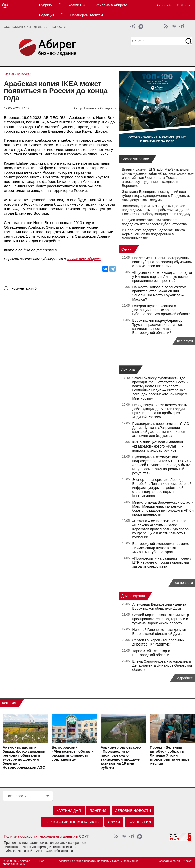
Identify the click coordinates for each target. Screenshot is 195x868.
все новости (183, 583)
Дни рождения (133, 596)
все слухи (185, 341)
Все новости (17, 796)
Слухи (126, 249)
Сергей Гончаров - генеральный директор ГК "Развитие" (159, 642)
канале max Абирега (84, 259)
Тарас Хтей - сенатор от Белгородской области (152, 653)
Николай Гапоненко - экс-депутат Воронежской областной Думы (160, 632)
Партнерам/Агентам (87, 15)
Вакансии (103, 861)
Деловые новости (133, 811)
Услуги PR (77, 5)
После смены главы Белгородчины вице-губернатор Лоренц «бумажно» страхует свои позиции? (162, 262)
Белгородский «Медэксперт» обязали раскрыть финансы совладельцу (73, 753)
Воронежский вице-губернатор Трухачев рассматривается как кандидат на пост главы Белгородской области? (158, 327)
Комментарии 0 (24, 288)
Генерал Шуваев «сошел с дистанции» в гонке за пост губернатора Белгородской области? (162, 310)
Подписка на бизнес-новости (76, 861)
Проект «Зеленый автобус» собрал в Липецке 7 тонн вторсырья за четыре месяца (170, 755)
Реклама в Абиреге (111, 5)
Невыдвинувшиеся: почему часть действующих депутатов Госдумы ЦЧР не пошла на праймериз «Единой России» (160, 411)
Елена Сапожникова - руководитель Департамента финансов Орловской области (162, 665)
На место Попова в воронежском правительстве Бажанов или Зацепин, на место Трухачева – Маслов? (159, 293)
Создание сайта (170, 861)
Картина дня (69, 811)
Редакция (47, 15)
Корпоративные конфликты (72, 822)
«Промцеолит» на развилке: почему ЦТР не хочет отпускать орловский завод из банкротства (162, 562)
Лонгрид (128, 369)
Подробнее (184, 678)
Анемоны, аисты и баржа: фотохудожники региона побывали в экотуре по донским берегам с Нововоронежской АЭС (24, 757)
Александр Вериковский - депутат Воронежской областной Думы (160, 606)
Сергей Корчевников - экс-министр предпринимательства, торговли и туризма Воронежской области (161, 619)
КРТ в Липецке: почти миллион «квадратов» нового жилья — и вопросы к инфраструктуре (158, 446)
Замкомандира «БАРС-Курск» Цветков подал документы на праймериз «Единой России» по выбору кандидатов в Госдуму (156, 210)
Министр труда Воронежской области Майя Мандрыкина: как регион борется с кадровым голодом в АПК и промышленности (163, 508)
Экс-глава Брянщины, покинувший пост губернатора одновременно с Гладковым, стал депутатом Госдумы (156, 196)
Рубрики (46, 5)
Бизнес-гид (140, 822)
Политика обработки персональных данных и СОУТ (46, 836)
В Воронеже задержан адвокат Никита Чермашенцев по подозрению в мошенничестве (153, 234)
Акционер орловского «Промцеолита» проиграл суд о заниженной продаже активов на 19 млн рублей (121, 757)
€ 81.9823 (185, 5)
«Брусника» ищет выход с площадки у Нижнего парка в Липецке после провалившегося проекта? (162, 277)
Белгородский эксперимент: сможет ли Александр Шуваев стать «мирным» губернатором (162, 548)
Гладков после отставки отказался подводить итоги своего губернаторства (154, 222)
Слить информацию (125, 861)
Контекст (9, 703)
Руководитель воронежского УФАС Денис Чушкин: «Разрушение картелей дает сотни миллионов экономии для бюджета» (161, 430)
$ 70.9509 (164, 5)
